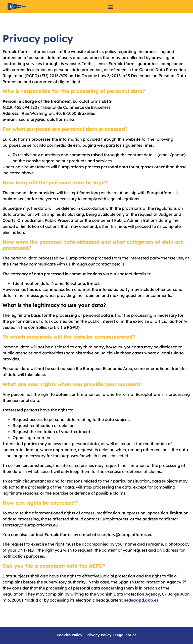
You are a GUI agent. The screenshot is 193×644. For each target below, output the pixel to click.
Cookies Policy (69, 635)
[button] (111, 7)
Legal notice (126, 635)
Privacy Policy (99, 635)
